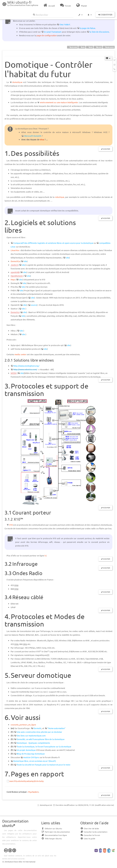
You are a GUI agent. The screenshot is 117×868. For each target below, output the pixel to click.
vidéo (90, 47)
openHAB (15, 272)
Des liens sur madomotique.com (31, 736)
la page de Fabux (88, 28)
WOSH (14, 373)
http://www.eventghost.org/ (26, 366)
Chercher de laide (90, 828)
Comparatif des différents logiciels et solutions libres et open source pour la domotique (53, 243)
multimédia (72, 47)
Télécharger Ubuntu (52, 838)
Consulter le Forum (90, 835)
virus (42, 139)
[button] (80, 13)
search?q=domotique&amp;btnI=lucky (26, 781)
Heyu (13, 279)
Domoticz (15, 312)
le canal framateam (53, 32)
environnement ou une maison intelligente (59, 102)
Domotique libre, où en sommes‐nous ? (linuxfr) (35, 761)
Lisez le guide (88, 838)
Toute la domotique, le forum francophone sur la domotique (44, 746)
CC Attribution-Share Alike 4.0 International (19, 862)
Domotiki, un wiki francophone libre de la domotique (41, 739)
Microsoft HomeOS (33, 136)
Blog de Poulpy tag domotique (31, 754)
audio (82, 47)
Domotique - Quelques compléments (33, 743)
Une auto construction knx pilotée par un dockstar (39, 732)
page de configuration (47, 35)
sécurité (98, 47)
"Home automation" (57, 728)
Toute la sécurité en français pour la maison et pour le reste (43, 765)
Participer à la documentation (56, 832)
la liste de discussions (99, 32)
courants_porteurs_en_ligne (23, 725)
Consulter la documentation (94, 832)
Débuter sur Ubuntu (52, 828)
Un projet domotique (26, 750)
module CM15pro (31, 757)
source (34, 305)
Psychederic (33, 792)
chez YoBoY (65, 24)
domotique (17, 82)
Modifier (106, 149)
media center (109, 47)
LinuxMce (15, 250)
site (68, 258)
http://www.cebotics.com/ (25, 369)
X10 (11, 525)
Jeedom (14, 265)
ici (45, 556)
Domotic (38, 728)
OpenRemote (17, 276)
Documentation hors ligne (54, 835)
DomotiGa (15, 261)
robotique (60, 197)
